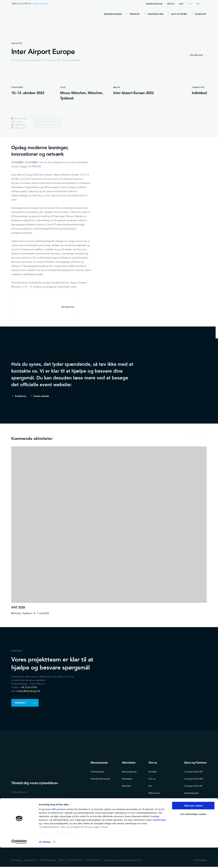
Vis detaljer (45, 862)
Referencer (155, 793)
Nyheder (128, 786)
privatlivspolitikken (40, 812)
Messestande (108, 14)
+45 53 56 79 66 (28, 687)
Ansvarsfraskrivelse (159, 814)
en (190, 4)
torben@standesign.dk (28, 691)
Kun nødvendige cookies (193, 835)
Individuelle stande (102, 779)
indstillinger (160, 840)
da (198, 4)
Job (181, 4)
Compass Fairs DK (193, 772)
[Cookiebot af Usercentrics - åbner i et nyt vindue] (19, 862)
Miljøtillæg (155, 807)
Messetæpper (191, 793)
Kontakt (199, 14)
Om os (171, 4)
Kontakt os (19, 396)
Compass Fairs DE (193, 786)
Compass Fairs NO (193, 779)
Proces (131, 14)
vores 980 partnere (55, 829)
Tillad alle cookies (193, 826)
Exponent (189, 800)
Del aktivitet (173, 55)
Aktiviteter (177, 14)
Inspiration (152, 14)
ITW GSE (36, 166)
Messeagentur (154, 4)
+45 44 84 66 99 (40, 4)
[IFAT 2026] (109, 531)
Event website (40, 396)
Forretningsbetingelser (161, 800)
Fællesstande (99, 772)
